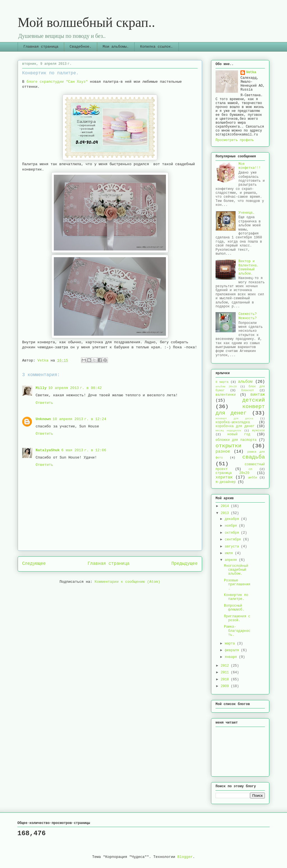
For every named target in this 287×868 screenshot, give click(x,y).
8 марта (222, 382)
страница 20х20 (232, 473)
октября (233, 533)
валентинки (226, 395)
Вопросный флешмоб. (234, 608)
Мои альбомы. (116, 47)
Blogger (185, 857)
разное (223, 452)
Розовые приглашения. (237, 585)
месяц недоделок (228, 431)
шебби (253, 478)
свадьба (254, 457)
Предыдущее (184, 564)
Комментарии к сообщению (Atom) (127, 582)
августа (233, 547)
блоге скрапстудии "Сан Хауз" (58, 82)
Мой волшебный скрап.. (86, 22)
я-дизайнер (226, 482)
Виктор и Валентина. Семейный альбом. (249, 267)
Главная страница (41, 47)
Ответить (44, 403)
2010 (226, 680)
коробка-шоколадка (233, 422)
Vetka (251, 72)
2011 (226, 673)
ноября (232, 526)
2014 (226, 506)
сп (250, 469)
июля (230, 553)
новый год (239, 434)
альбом (245, 382)
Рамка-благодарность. (237, 631)
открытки (228, 446)
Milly (41, 388)
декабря (233, 519)
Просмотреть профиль (235, 140)
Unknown (43, 419)
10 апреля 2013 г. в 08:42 (75, 388)
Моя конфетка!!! (250, 166)
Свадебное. (80, 47)
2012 (226, 666)
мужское (259, 430)
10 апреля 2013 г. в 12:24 (79, 419)
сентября (234, 540)
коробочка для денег (235, 426)
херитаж (224, 477)
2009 (226, 686)
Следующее (34, 564)
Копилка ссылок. (157, 47)
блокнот (247, 390)
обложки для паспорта (236, 440)
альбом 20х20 (226, 387)
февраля (233, 650)
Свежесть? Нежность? (248, 316)
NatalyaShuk (48, 450)
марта (231, 644)
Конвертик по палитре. (236, 597)
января (232, 657)
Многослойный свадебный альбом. (236, 570)
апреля (232, 560)
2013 (226, 513)
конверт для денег (240, 410)
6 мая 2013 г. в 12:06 (84, 450)
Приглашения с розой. (237, 618)
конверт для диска (234, 419)
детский (254, 400)
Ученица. (247, 213)
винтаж (258, 395)
